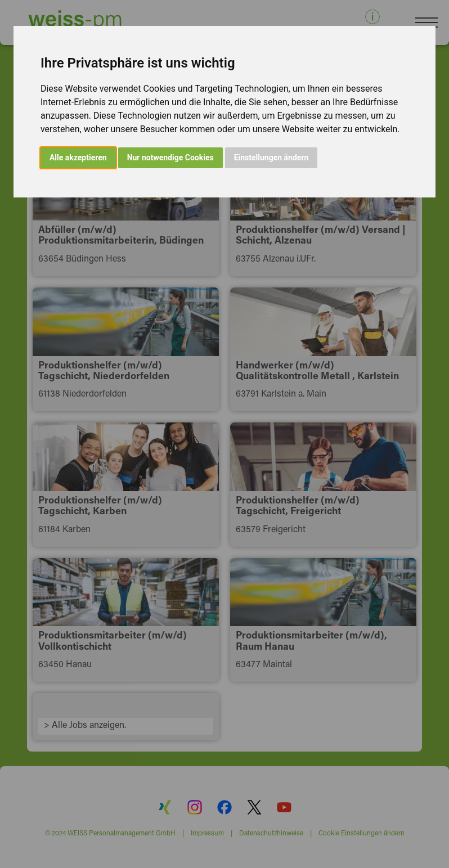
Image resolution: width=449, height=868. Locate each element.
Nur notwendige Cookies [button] (170, 158)
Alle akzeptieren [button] (78, 158)
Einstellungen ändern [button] (271, 158)
